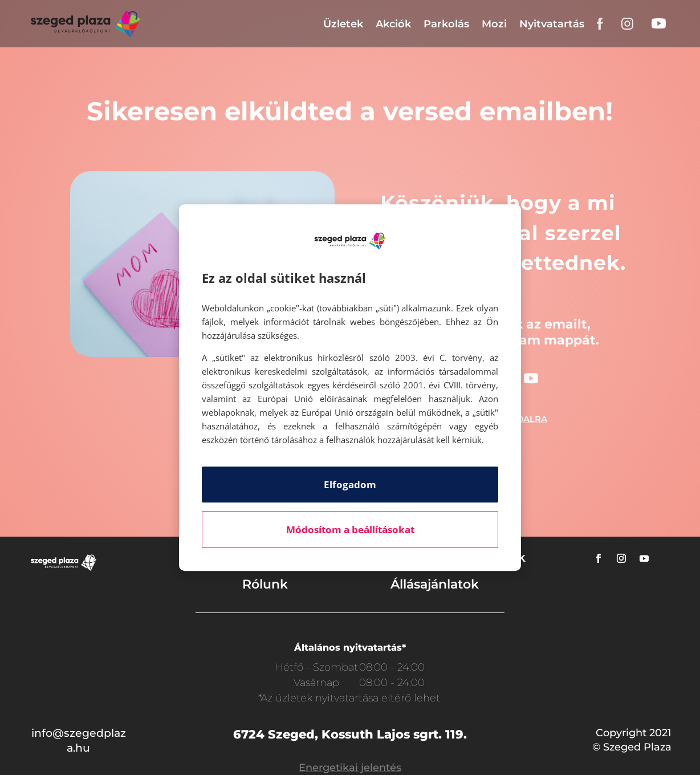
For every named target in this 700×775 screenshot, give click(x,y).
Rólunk (265, 584)
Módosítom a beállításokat (350, 529)
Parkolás (446, 24)
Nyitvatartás (552, 24)
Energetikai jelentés (350, 768)
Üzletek (343, 24)
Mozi (494, 24)
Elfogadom (350, 484)
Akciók (393, 24)
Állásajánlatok (435, 584)
